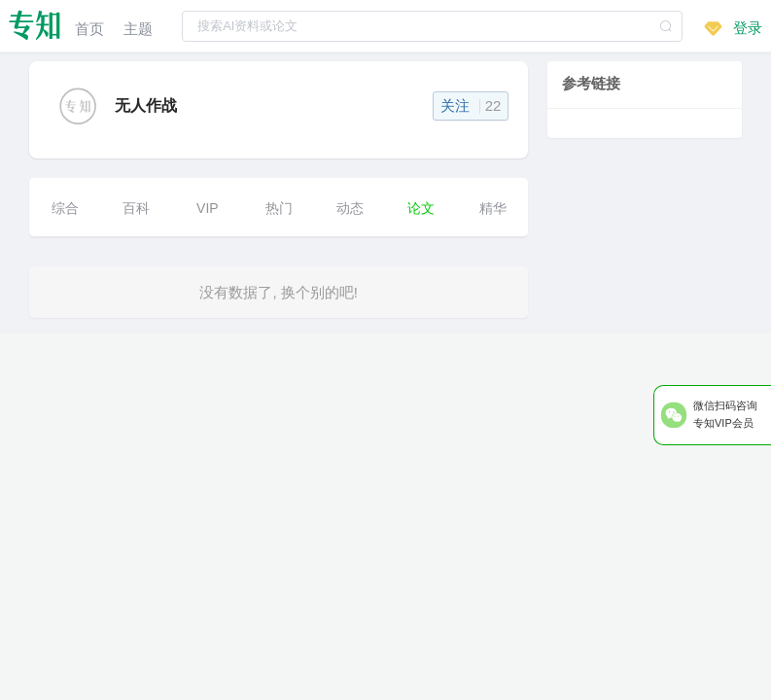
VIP (208, 208)
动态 (350, 208)
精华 (493, 208)
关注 (471, 105)
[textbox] (432, 26)
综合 (65, 208)
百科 (136, 208)
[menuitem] (89, 26)
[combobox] (432, 26)
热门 (279, 208)
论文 (421, 208)
